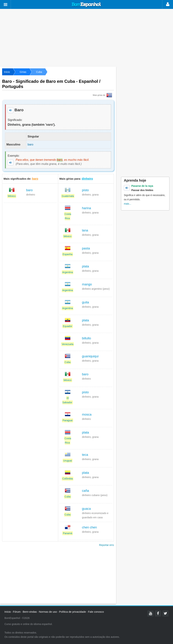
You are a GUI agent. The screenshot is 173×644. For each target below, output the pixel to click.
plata (86, 266)
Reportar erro (107, 545)
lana (85, 230)
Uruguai (68, 461)
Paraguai (67, 420)
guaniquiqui (90, 356)
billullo (87, 338)
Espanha (68, 254)
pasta (86, 248)
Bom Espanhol (86, 5)
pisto (85, 190)
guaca (86, 509)
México (12, 196)
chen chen (90, 527)
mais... (128, 204)
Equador (68, 326)
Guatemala (68, 196)
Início (7, 72)
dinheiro (87, 179)
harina (87, 208)
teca (85, 455)
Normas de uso (48, 612)
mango (87, 284)
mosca (87, 414)
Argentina (68, 272)
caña (86, 491)
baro (35, 179)
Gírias (23, 72)
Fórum (17, 612)
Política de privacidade (73, 612)
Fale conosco (96, 612)
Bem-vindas (30, 612)
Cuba (39, 72)
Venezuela (68, 344)
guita (86, 302)
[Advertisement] (86, 37)
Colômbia (68, 479)
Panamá (67, 533)
